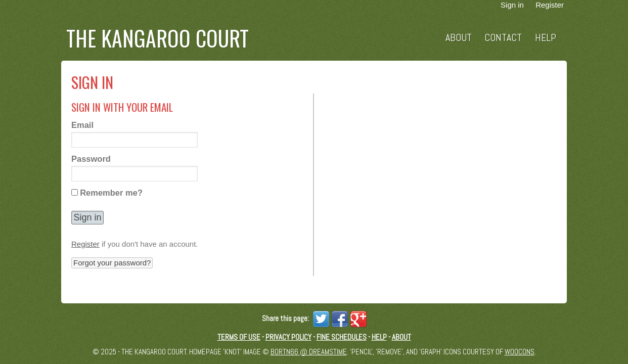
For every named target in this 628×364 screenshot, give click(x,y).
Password (91, 159)
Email (82, 125)
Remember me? (111, 193)
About (459, 38)
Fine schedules (342, 337)
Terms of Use (239, 337)
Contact (503, 38)
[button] (87, 218)
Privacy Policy (288, 337)
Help (546, 38)
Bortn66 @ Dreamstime (309, 352)
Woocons (520, 352)
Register (85, 244)
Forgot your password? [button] (112, 263)
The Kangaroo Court (158, 38)
